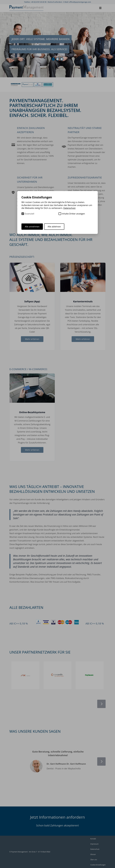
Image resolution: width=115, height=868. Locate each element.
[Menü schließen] (100, 8)
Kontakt (93, 839)
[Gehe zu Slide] (53, 59)
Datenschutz (95, 849)
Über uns (94, 860)
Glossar (93, 854)
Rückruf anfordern (55, 2)
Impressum (94, 844)
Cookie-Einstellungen (98, 865)
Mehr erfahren (32, 339)
